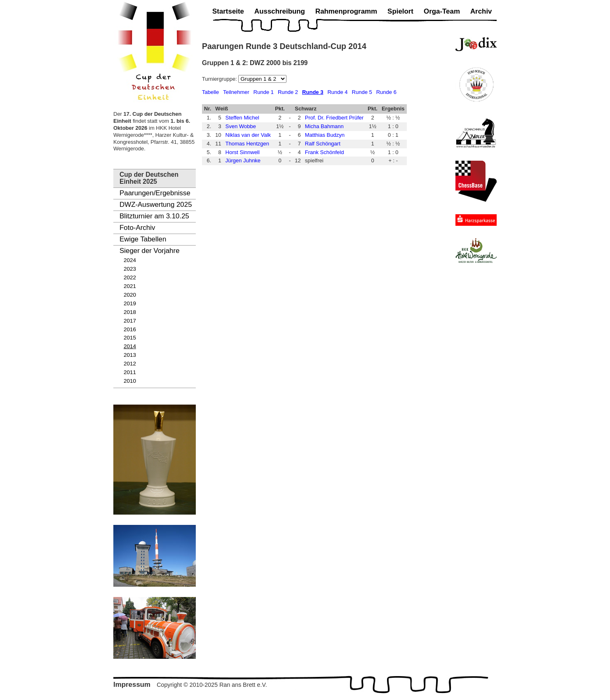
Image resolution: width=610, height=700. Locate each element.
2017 (130, 321)
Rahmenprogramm (346, 11)
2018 (130, 312)
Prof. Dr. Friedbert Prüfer (334, 118)
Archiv (481, 11)
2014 (130, 346)
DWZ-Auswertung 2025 (156, 205)
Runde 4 (337, 92)
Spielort (400, 11)
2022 (130, 277)
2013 (130, 355)
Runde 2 (288, 92)
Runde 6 (386, 92)
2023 (130, 269)
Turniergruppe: (220, 79)
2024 (130, 260)
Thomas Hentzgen (247, 144)
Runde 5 (362, 92)
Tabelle (210, 92)
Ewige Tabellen (143, 239)
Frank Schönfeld (325, 152)
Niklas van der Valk (248, 135)
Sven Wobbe (241, 126)
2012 (130, 364)
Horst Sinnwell (243, 152)
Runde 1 (264, 92)
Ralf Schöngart (323, 144)
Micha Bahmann (324, 126)
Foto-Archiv (137, 228)
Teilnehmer (236, 92)
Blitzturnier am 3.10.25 (154, 216)
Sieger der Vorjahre (150, 251)
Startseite (228, 11)
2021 (130, 286)
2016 (130, 329)
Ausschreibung (280, 11)
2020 (130, 295)
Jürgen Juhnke (243, 160)
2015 (130, 338)
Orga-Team (442, 11)
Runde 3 (313, 92)
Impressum (132, 685)
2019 (130, 303)
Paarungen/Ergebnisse (155, 193)
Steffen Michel (242, 118)
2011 (130, 372)
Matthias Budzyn (325, 135)
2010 (130, 381)
